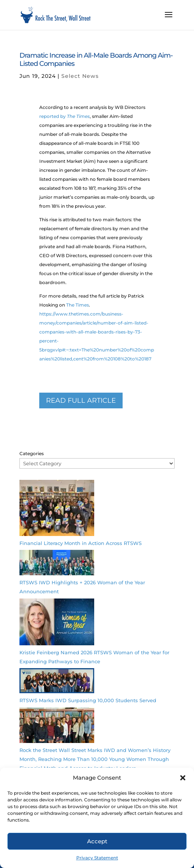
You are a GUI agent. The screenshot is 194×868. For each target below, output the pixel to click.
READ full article (81, 401)
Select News (80, 76)
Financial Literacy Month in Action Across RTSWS (81, 543)
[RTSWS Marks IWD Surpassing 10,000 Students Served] (57, 682)
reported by (64, 116)
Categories (32, 453)
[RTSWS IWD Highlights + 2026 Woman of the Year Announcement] (57, 564)
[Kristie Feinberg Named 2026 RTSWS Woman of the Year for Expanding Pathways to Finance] (57, 623)
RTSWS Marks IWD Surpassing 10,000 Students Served (88, 700)
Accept (97, 841)
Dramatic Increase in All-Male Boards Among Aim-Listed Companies (96, 60)
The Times (78, 305)
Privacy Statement (97, 858)
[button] (183, 778)
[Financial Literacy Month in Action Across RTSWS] (57, 509)
